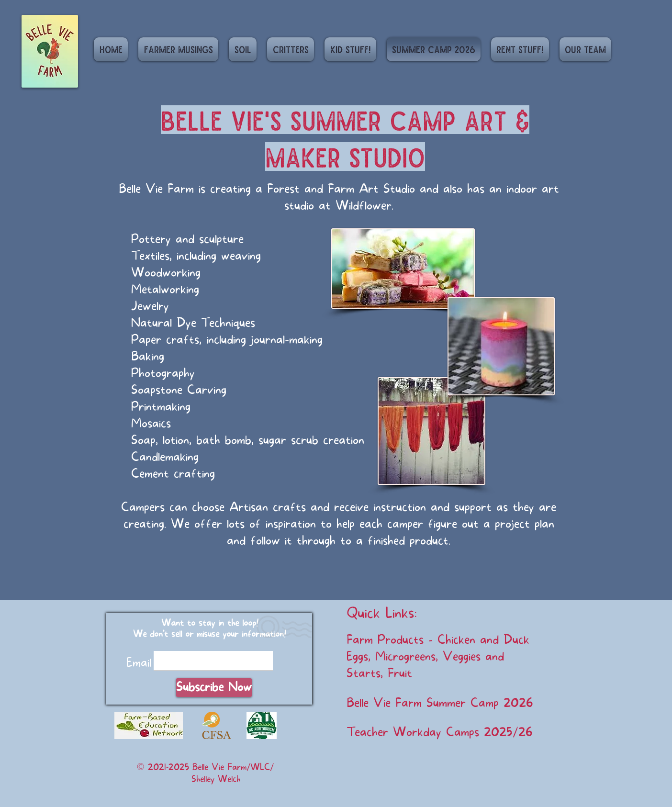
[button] (243, 49)
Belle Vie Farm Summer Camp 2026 (440, 703)
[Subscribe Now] (214, 688)
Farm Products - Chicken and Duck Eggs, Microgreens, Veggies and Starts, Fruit (438, 657)
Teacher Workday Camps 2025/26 (440, 732)
